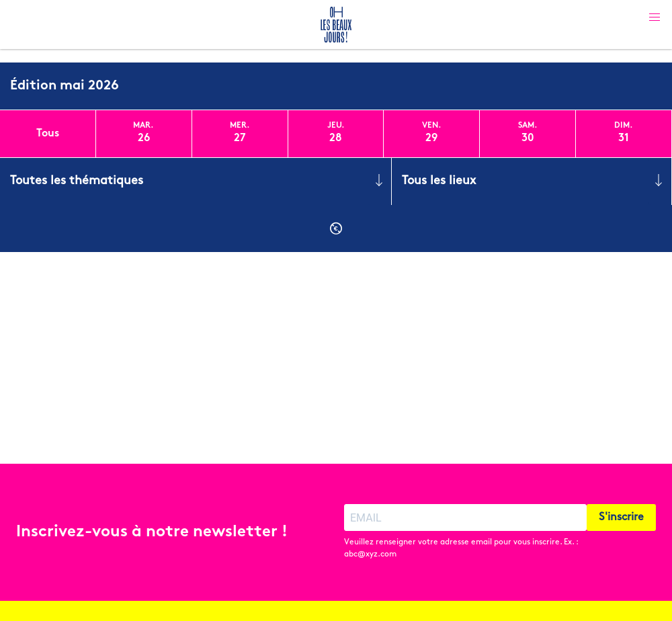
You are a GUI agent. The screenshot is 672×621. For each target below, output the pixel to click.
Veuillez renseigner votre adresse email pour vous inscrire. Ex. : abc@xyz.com (461, 548)
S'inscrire (621, 517)
